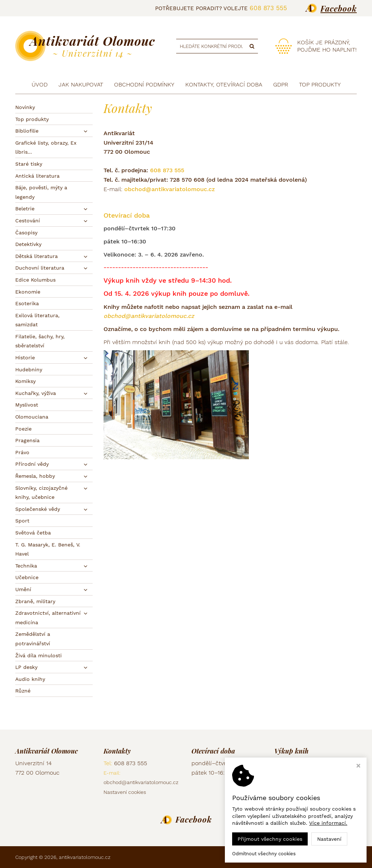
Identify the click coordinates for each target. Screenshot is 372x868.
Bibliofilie (27, 131)
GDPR (281, 84)
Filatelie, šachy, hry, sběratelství (40, 341)
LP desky (26, 667)
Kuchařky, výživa (36, 393)
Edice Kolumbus (35, 280)
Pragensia (27, 440)
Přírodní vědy (32, 464)
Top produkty (32, 119)
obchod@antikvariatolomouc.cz (169, 189)
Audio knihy (30, 679)
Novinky (25, 107)
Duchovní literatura (40, 268)
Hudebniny (29, 370)
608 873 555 (268, 8)
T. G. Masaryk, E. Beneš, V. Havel (48, 549)
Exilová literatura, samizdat (37, 320)
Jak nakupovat (81, 84)
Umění (23, 589)
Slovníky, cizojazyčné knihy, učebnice (41, 493)
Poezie (23, 429)
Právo (22, 452)
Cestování (28, 221)
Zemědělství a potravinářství (33, 639)
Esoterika (27, 303)
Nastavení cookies (125, 792)
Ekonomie (28, 292)
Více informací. (328, 823)
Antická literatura (37, 176)
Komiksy (25, 381)
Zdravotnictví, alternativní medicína (48, 618)
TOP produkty (320, 84)
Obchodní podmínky (144, 84)
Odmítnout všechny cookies (264, 854)
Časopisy (26, 233)
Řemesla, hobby (35, 476)
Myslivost (27, 405)
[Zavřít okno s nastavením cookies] (358, 766)
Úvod (40, 84)
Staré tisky (29, 164)
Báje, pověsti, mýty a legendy (41, 192)
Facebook (339, 8)
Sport (22, 521)
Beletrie (25, 209)
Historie (25, 358)
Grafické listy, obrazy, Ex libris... (46, 148)
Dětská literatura (37, 256)
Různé (23, 691)
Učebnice (27, 577)
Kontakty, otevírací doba (224, 84)
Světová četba (33, 533)
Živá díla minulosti (39, 655)
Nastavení (329, 839)
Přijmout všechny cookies (270, 839)
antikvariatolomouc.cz (85, 857)
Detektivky (28, 244)
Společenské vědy (38, 509)
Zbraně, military (35, 601)
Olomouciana (32, 417)
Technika (26, 566)
